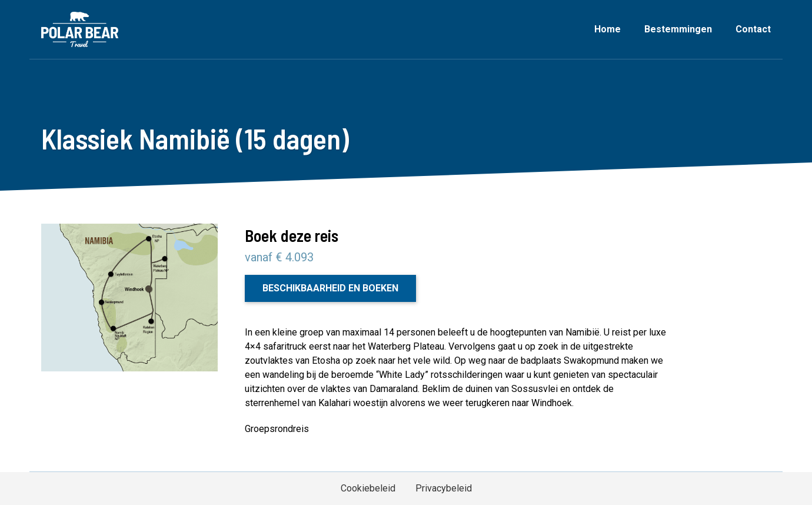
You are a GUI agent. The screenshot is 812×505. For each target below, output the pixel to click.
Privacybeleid (444, 488)
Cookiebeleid (368, 488)
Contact (753, 29)
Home (608, 29)
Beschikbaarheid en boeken (330, 288)
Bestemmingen (678, 29)
